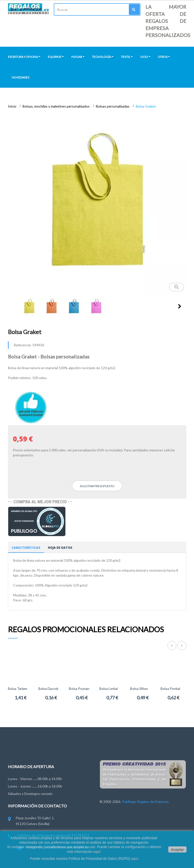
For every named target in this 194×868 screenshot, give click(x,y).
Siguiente (180, 306)
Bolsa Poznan (79, 689)
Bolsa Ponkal (170, 689)
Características (26, 548)
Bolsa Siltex (139, 689)
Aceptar (177, 850)
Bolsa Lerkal (109, 689)
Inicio (13, 106)
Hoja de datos (60, 548)
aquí (97, 852)
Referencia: (23, 345)
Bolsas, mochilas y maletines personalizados (56, 106)
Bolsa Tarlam (18, 689)
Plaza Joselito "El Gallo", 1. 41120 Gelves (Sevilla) (31, 821)
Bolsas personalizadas (113, 106)
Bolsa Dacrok (48, 689)
